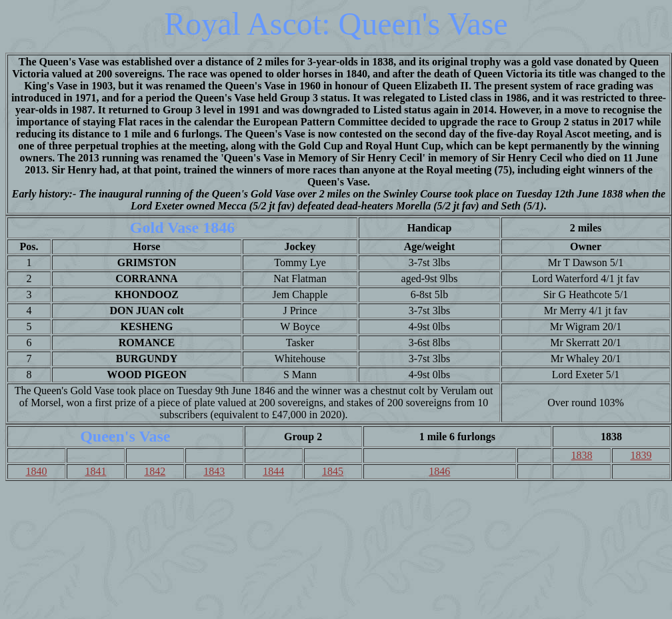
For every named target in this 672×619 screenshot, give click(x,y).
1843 (214, 471)
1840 (36, 471)
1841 (95, 471)
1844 (273, 471)
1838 (582, 455)
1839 (641, 455)
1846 (439, 471)
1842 (155, 471)
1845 (333, 471)
